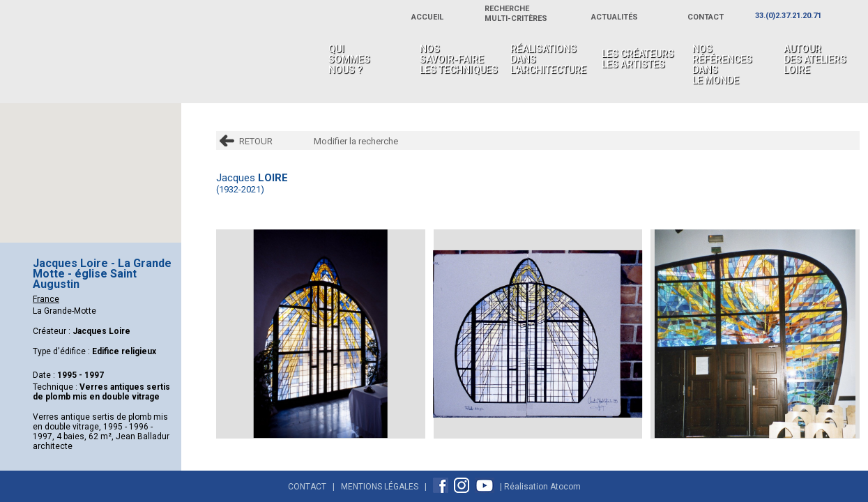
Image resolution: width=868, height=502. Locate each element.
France (46, 299)
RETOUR (256, 141)
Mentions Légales (380, 487)
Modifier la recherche (356, 141)
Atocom (565, 487)
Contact (307, 487)
